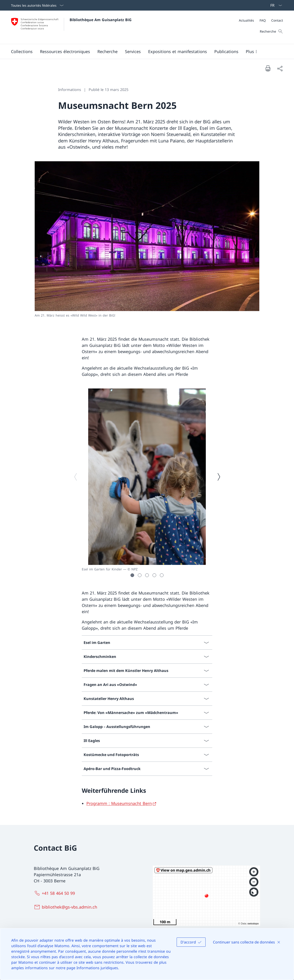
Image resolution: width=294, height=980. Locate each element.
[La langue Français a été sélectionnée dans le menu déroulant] (275, 5)
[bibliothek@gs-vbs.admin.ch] (66, 907)
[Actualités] (246, 20)
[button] (22, 51)
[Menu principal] (143, 51)
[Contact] (277, 20)
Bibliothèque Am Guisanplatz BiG (101, 20)
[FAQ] (263, 20)
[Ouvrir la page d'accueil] (71, 27)
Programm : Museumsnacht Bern (119, 803)
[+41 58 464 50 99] (55, 893)
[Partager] (280, 68)
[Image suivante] (219, 477)
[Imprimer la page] (268, 68)
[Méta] (261, 20)
